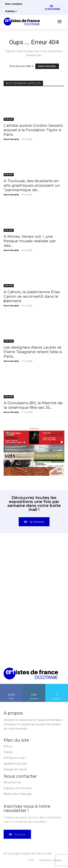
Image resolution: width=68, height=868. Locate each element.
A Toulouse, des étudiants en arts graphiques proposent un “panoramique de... (32, 185)
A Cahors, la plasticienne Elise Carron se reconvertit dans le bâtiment (32, 296)
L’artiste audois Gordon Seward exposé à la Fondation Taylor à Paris (33, 130)
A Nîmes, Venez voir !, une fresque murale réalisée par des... (30, 241)
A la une (9, 119)
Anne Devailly (11, 139)
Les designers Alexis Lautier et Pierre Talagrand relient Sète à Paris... (33, 352)
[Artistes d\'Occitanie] (23, 22)
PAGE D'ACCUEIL (47, 66)
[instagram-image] (19, 559)
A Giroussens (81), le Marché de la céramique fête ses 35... (33, 405)
